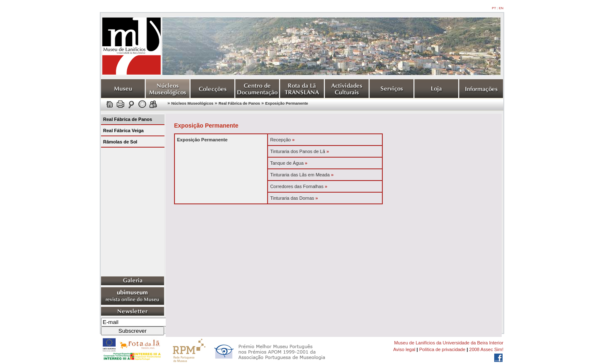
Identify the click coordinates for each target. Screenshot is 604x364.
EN (501, 8)
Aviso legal (404, 349)
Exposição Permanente (287, 103)
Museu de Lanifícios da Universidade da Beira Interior (449, 343)
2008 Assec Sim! (486, 349)
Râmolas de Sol (120, 142)
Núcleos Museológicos (192, 103)
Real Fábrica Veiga (123, 131)
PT (494, 8)
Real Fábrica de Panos (240, 103)
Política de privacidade (442, 349)
